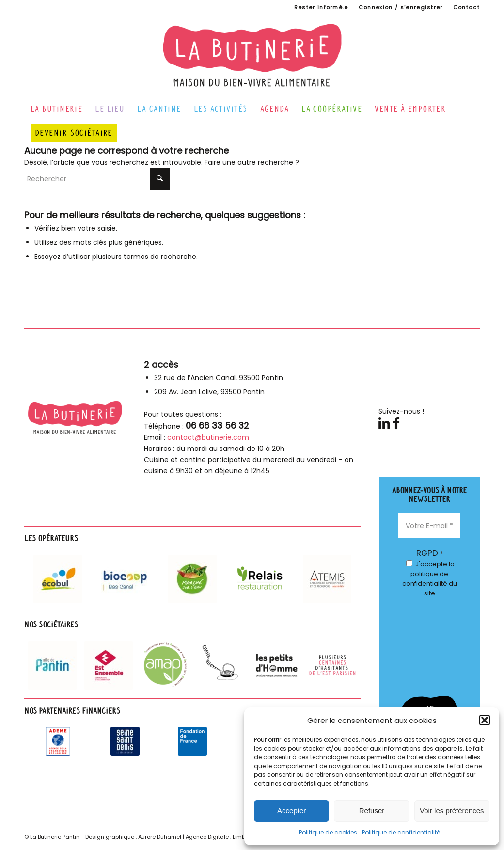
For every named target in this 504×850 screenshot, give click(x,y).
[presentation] (438, 643)
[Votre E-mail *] (429, 526)
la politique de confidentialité (429, 574)
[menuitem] (322, 7)
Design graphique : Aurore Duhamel (133, 837)
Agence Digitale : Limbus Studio (228, 837)
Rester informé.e (321, 7)
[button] (485, 720)
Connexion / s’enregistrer (401, 7)
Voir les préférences (452, 810)
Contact (466, 7)
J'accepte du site (430, 579)
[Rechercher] (97, 179)
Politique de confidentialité (401, 832)
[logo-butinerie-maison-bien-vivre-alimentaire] (252, 55)
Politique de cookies (328, 832)
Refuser (372, 810)
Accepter (291, 810)
